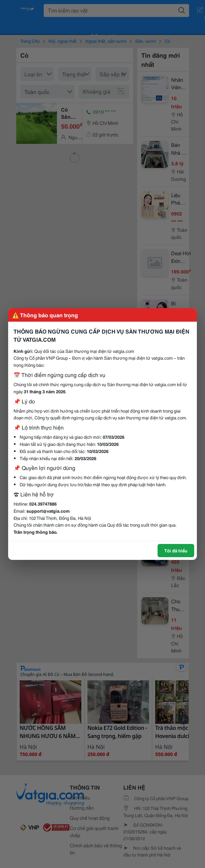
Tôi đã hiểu (176, 550)
